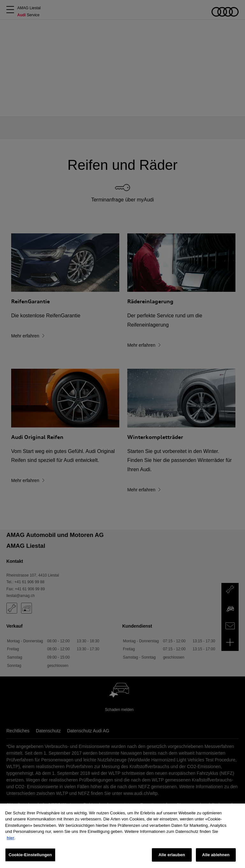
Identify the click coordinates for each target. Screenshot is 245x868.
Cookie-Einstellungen (30, 855)
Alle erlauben (172, 855)
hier (11, 838)
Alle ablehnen (216, 855)
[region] (122, 836)
